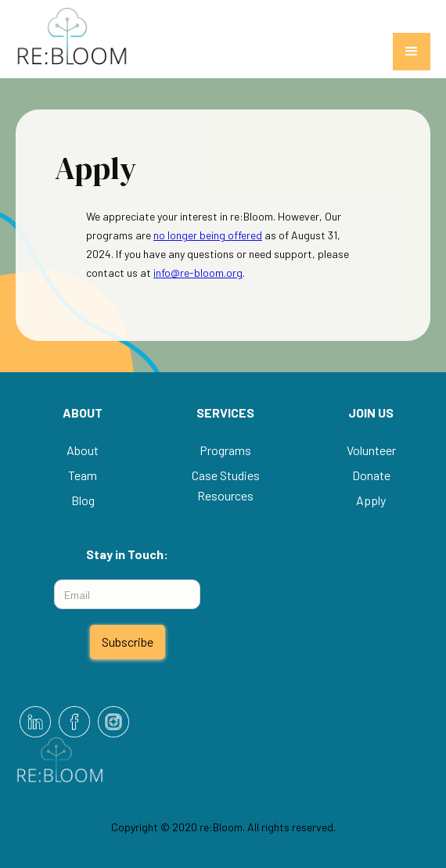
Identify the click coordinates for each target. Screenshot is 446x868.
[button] (412, 52)
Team (83, 475)
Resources (225, 495)
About (83, 450)
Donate (371, 475)
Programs (225, 450)
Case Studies (226, 475)
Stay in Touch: (127, 554)
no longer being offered (208, 235)
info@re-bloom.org (198, 273)
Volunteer (371, 450)
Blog (83, 500)
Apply (371, 500)
